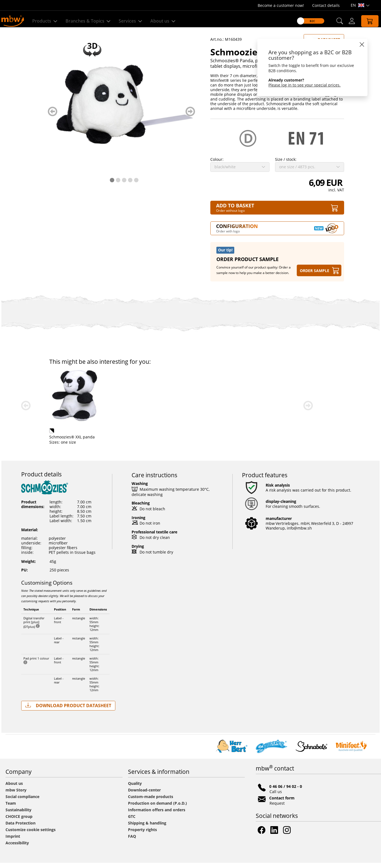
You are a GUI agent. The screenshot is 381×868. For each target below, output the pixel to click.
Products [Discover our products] (47, 21)
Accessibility (17, 848)
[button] (334, 21)
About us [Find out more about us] (165, 21)
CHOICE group (19, 822)
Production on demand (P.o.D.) (157, 808)
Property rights (142, 835)
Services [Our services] (132, 21)
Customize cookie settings (31, 835)
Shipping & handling (147, 828)
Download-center (144, 795)
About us (14, 789)
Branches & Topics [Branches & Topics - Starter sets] (90, 21)
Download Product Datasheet (68, 711)
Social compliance (22, 802)
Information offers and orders (157, 815)
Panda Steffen (62, 442)
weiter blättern (190, 117)
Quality (135, 789)
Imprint (13, 841)
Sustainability (18, 815)
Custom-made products (151, 802)
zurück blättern (52, 117)
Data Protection (21, 828)
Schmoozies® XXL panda (259, 442)
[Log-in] (347, 21)
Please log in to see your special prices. (300, 85)
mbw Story (16, 795)
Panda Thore (155, 442)
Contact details (326, 5)
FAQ (132, 841)
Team (11, 808)
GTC (132, 822)
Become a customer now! (281, 5)
